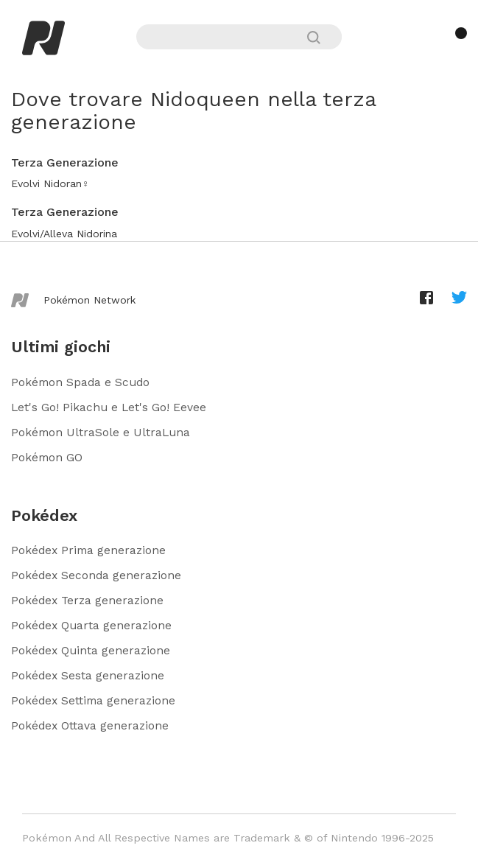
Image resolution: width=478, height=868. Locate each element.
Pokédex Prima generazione (88, 550)
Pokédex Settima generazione (93, 700)
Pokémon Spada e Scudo (80, 382)
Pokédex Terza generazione (87, 600)
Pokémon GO (47, 457)
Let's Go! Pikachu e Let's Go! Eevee (109, 407)
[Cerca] (320, 37)
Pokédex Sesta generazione (88, 675)
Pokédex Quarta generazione (91, 625)
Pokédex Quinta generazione (91, 650)
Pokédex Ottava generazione (90, 725)
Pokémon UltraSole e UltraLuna (101, 432)
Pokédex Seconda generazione (96, 575)
